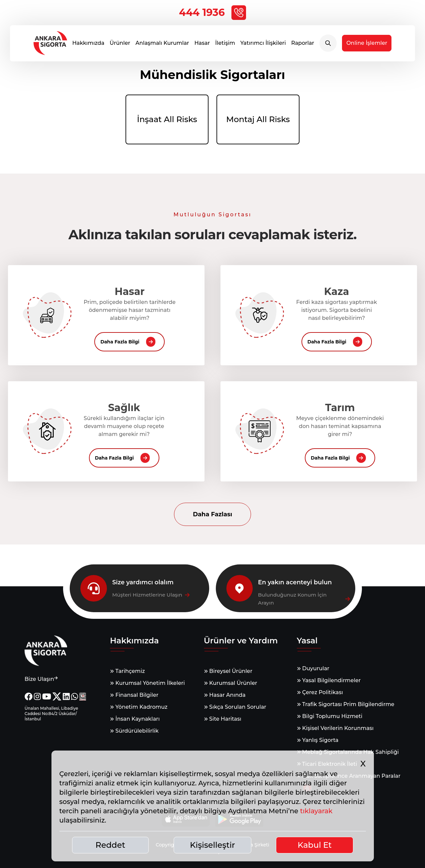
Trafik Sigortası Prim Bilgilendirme (346, 704)
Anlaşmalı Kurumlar (162, 46)
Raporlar (303, 46)
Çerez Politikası (320, 692)
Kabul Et (315, 845)
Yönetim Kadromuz (139, 707)
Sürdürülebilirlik (134, 731)
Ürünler (120, 46)
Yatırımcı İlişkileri (263, 46)
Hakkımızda (88, 46)
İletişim (225, 46)
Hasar (202, 46)
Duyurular (313, 668)
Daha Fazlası (212, 514)
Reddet (111, 845)
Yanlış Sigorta (318, 740)
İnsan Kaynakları (135, 719)
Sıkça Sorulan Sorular (235, 707)
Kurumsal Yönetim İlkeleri (147, 683)
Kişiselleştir (212, 845)
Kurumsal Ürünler (231, 683)
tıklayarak (316, 811)
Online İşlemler (367, 46)
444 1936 (212, 13)
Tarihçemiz (127, 671)
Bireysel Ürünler (228, 671)
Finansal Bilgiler (134, 695)
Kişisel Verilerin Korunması (335, 728)
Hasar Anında (225, 695)
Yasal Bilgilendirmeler (329, 680)
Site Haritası (223, 719)
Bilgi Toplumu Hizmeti (330, 716)
